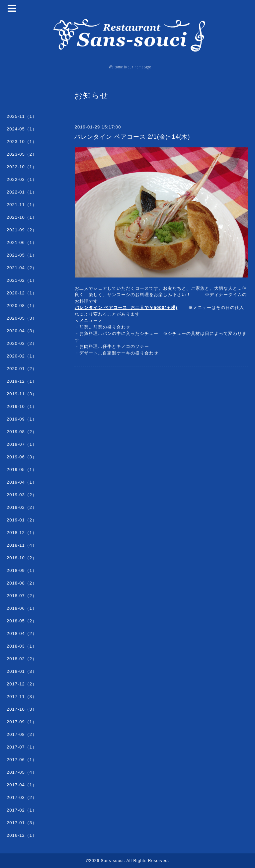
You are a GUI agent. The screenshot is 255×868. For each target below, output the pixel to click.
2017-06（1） (22, 760)
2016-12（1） (22, 835)
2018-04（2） (22, 633)
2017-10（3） (22, 709)
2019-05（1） (22, 470)
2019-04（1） (22, 482)
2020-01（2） (22, 369)
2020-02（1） (22, 356)
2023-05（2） (22, 154)
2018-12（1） (22, 533)
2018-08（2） (22, 583)
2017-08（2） (22, 734)
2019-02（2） (22, 507)
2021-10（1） (22, 217)
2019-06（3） (22, 457)
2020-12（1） (22, 293)
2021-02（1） (22, 280)
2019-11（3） (22, 394)
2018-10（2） (22, 558)
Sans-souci (112, 861)
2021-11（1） (22, 205)
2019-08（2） (22, 432)
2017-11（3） (22, 697)
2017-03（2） (22, 797)
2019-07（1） (22, 444)
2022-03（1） (22, 179)
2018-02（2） (22, 659)
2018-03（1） (22, 646)
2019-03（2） (22, 495)
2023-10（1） (22, 142)
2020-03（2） (22, 343)
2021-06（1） (22, 242)
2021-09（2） (22, 230)
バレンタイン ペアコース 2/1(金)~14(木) (132, 137)
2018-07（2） (22, 596)
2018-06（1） (22, 608)
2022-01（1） (22, 192)
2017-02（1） (22, 810)
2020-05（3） (22, 318)
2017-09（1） (22, 722)
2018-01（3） (22, 671)
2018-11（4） (22, 545)
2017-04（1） (22, 785)
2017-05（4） (22, 772)
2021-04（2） (22, 268)
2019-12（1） (22, 381)
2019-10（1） (22, 406)
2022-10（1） (22, 167)
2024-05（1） (22, 129)
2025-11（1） (22, 116)
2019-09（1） (22, 419)
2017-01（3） (22, 823)
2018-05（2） (22, 621)
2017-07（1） (22, 747)
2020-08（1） (22, 306)
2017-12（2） (22, 684)
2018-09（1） (22, 570)
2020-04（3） (22, 331)
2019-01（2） (22, 520)
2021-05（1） (22, 255)
